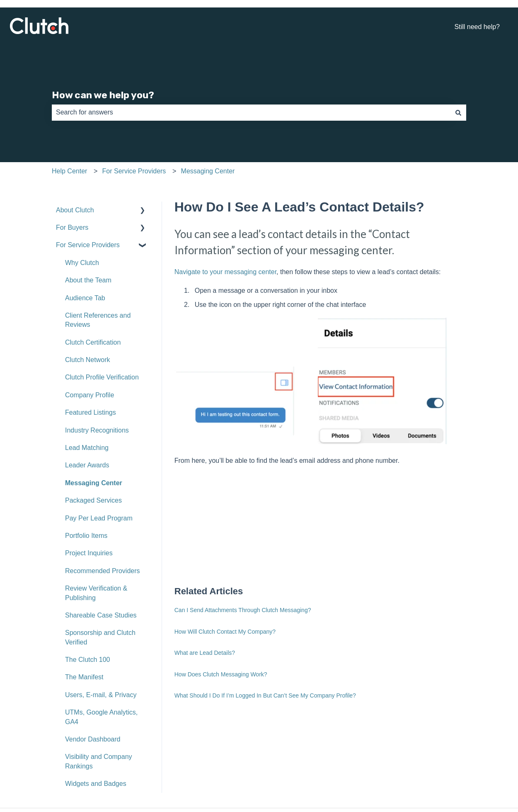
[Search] (458, 112)
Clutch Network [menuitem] (87, 360)
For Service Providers (134, 171)
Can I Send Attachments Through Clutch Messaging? (243, 610)
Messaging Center (208, 171)
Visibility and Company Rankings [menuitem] (99, 761)
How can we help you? (103, 95)
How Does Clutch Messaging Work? (221, 674)
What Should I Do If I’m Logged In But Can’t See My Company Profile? (265, 695)
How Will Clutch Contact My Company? (225, 632)
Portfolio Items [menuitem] (86, 536)
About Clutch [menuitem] (75, 210)
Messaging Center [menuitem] (94, 483)
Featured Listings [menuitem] (91, 412)
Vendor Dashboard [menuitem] (93, 739)
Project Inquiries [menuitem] (89, 553)
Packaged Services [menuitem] (93, 500)
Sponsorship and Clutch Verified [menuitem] (100, 637)
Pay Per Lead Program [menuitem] (99, 518)
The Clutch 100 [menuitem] (88, 660)
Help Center (69, 171)
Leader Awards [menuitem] (87, 465)
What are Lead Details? (205, 653)
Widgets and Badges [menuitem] (96, 784)
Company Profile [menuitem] (90, 395)
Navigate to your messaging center (225, 272)
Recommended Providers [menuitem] (103, 571)
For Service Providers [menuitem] (88, 245)
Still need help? (477, 27)
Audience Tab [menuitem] (85, 298)
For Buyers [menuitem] (72, 227)
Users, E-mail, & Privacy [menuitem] (101, 695)
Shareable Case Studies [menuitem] (101, 615)
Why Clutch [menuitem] (82, 263)
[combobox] (251, 112)
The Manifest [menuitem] (84, 677)
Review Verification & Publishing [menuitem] (96, 593)
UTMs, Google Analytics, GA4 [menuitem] (101, 717)
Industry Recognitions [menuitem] (97, 430)
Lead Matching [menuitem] (87, 448)
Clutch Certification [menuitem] (93, 342)
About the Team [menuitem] (88, 280)
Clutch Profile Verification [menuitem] (102, 377)
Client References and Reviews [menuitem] (98, 320)
